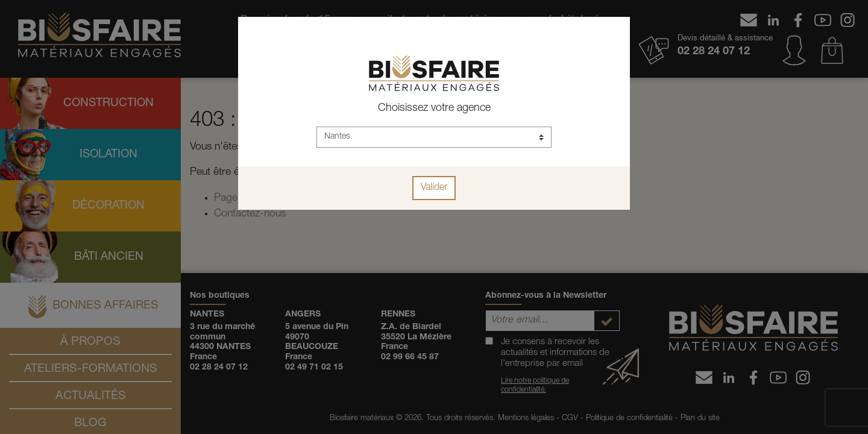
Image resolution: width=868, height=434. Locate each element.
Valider (434, 188)
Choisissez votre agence (434, 108)
